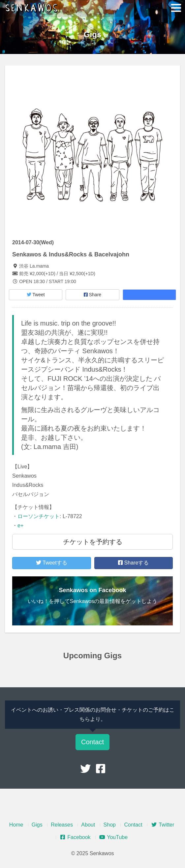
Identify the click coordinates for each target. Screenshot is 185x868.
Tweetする (52, 563)
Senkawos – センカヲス (33, 8)
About (88, 825)
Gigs (37, 825)
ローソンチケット (39, 516)
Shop (110, 825)
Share (92, 295)
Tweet (36, 295)
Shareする (133, 563)
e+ (20, 526)
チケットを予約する (93, 542)
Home (16, 825)
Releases (62, 825)
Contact (92, 742)
